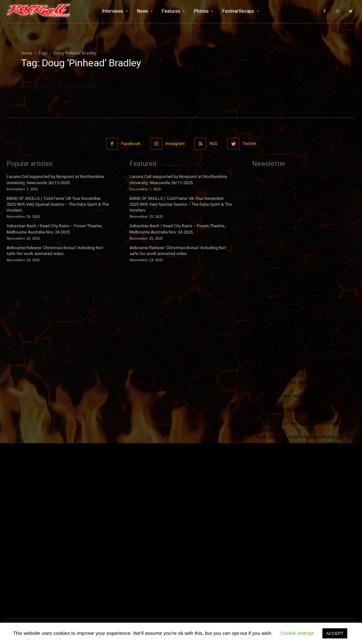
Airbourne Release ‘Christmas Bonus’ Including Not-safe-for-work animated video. (56, 251)
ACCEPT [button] (335, 633)
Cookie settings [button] (297, 633)
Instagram (175, 144)
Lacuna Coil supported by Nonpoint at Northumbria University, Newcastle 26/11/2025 (55, 179)
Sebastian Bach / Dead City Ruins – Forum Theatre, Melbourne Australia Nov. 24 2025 (54, 229)
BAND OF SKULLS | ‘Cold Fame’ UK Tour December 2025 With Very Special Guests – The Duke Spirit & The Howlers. (58, 204)
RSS (214, 144)
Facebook (131, 144)
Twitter (249, 144)
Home (27, 53)
